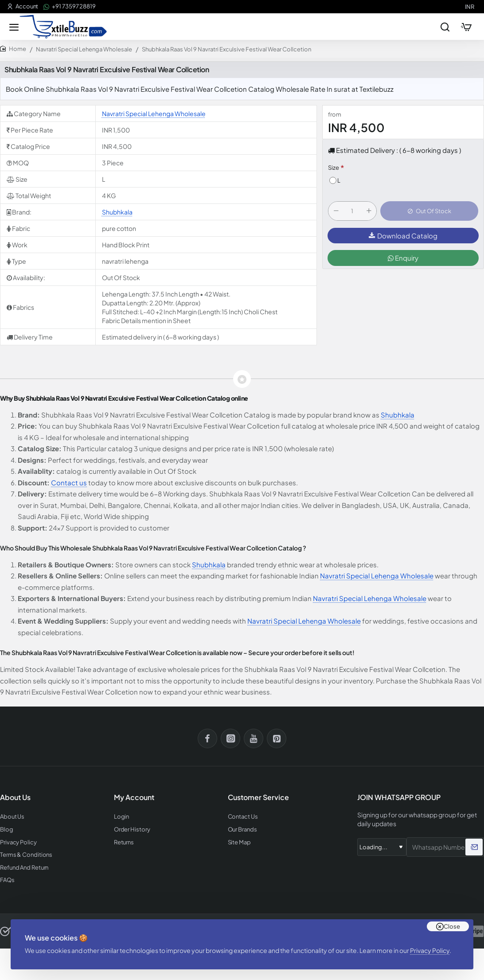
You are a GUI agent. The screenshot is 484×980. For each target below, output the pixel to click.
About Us (12, 817)
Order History (132, 830)
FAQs (7, 880)
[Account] (23, 6)
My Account (134, 797)
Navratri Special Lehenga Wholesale (84, 49)
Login (122, 817)
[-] (336, 211)
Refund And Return (24, 868)
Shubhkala (117, 212)
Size (334, 168)
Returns (124, 842)
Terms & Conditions (26, 855)
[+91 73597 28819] (70, 6)
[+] (369, 211)
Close (452, 926)
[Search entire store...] (445, 27)
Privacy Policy (430, 950)
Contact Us (243, 817)
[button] (429, 211)
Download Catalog (403, 236)
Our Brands (242, 830)
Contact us (69, 482)
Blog (7, 830)
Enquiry (403, 258)
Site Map (239, 842)
